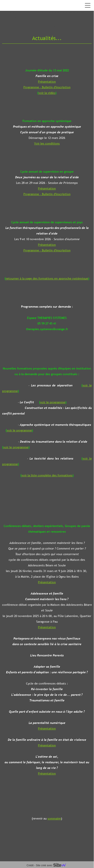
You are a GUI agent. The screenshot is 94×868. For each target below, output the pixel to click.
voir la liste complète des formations (47, 475)
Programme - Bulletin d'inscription (47, 87)
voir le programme (53, 402)
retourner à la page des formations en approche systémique (47, 278)
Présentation (47, 82)
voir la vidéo (47, 93)
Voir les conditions (47, 143)
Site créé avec (53, 865)
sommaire (54, 818)
